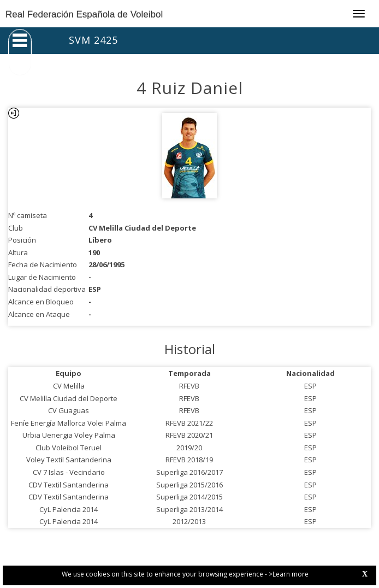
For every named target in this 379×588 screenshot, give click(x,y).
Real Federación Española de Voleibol (84, 14)
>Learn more (289, 574)
